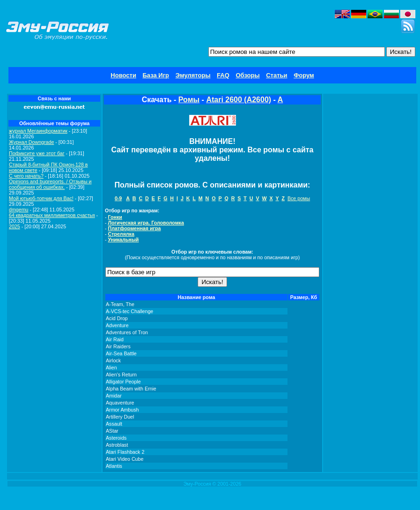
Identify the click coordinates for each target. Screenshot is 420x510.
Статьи (276, 75)
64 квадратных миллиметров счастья (52, 215)
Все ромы (299, 198)
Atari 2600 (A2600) (239, 100)
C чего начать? (26, 176)
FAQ (223, 75)
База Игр (156, 75)
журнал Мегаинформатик (38, 131)
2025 (15, 226)
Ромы (189, 100)
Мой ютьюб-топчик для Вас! (41, 198)
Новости (123, 75)
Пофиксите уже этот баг (37, 153)
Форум (304, 75)
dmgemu (18, 210)
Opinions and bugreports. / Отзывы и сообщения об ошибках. (50, 184)
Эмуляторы (193, 75)
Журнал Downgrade (31, 142)
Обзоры (247, 75)
